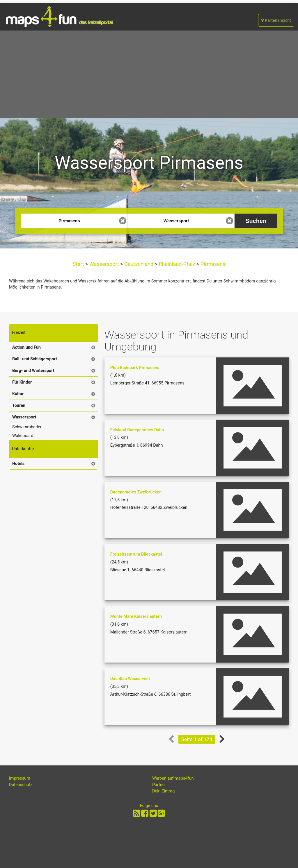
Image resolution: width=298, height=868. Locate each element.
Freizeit (19, 333)
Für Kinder (22, 382)
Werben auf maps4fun (173, 778)
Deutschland (139, 264)
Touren (19, 406)
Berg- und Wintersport (33, 371)
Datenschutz (21, 785)
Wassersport (104, 264)
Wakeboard (23, 436)
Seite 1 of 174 (197, 739)
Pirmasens (212, 264)
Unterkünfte (23, 449)
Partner (159, 785)
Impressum (20, 778)
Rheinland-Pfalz (177, 264)
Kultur (18, 394)
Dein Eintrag (164, 791)
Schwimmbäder (27, 427)
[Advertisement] (149, 74)
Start (79, 264)
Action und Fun (26, 347)
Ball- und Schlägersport (35, 359)
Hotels (18, 464)
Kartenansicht (276, 20)
